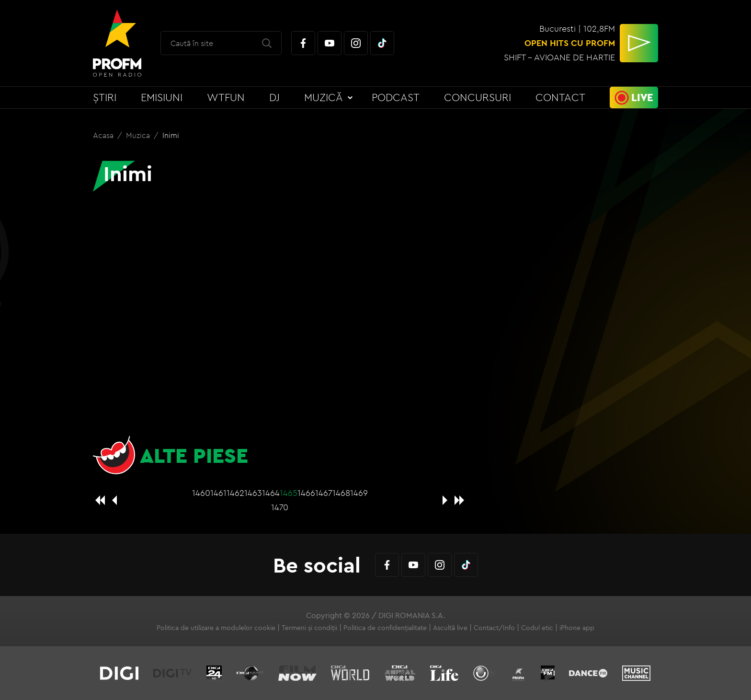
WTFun (226, 97)
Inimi (171, 135)
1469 (359, 493)
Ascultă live (450, 628)
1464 (271, 493)
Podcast (396, 97)
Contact (560, 97)
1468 (341, 493)
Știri (105, 97)
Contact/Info (494, 628)
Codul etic (537, 628)
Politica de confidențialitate (385, 628)
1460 (201, 493)
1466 (306, 493)
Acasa (104, 135)
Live (642, 97)
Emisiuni (162, 97)
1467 (324, 493)
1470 (280, 507)
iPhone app (577, 628)
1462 (235, 493)
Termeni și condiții (309, 628)
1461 (218, 493)
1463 (253, 493)
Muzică (324, 97)
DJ (274, 97)
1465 (289, 493)
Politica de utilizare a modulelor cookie (216, 628)
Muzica (139, 135)
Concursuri (478, 97)
